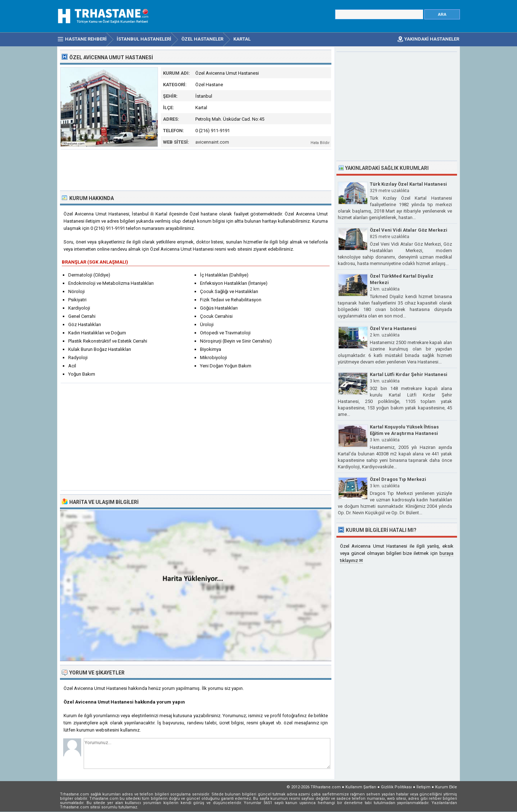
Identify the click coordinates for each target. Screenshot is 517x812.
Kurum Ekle (446, 787)
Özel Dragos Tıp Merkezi (398, 479)
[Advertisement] (196, 169)
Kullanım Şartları (361, 787)
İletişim (423, 787)
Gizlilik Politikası (396, 787)
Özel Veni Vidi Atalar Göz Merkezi (409, 230)
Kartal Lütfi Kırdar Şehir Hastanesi (409, 374)
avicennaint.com (212, 142)
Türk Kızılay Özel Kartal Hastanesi (408, 184)
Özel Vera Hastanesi (393, 328)
